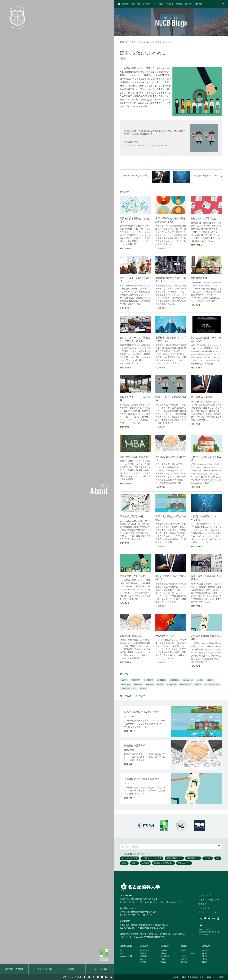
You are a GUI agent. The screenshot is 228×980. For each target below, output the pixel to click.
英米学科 (205, 953)
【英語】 (126, 956)
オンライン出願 (100, 969)
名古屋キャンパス (128, 908)
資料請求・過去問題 (14, 969)
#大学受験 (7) (148, 680)
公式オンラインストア (209, 912)
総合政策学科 (165, 956)
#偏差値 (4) (149, 684)
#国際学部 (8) (136, 680)
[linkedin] (111, 977)
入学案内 (169, 4)
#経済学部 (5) (174, 680)
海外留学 (189, 4)
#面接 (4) (210, 680)
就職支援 (179, 4)
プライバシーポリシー (209, 900)
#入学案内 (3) (172, 684)
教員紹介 (143, 962)
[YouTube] (102, 977)
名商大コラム (144, 42)
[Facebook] (93, 977)
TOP (123, 42)
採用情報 (203, 904)
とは (123, 950)
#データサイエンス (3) (129, 688)
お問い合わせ (205, 908)
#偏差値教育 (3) (185, 684)
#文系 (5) (200, 680)
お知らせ (143, 959)
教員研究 (136, 4)
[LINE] (98, 977)
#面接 (123, 59)
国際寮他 (198, 4)
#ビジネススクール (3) (212, 684)
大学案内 (126, 4)
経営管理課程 (126, 946)
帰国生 (202, 977)
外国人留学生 (193, 977)
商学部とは (185, 950)
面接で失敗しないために (162, 42)
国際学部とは (206, 950)
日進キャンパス (127, 895)
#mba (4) (160, 684)
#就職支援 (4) (126, 684)
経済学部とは (165, 950)
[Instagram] (106, 977)
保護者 (209, 977)
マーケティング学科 (188, 953)
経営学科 (143, 953)
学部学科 (146, 4)
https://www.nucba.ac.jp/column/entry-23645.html (147, 145)
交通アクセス (68, 977)
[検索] (219, 847)
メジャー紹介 (158, 4)
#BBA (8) (124, 680)
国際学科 (205, 956)
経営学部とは (145, 950)
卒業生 (222, 977)
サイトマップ (205, 895)
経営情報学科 (145, 956)
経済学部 (165, 946)
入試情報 (71, 969)
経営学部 (144, 946)
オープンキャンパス (43, 969)
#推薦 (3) (198, 684)
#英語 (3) (143, 688)
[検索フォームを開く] (223, 4)
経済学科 (164, 953)
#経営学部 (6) (161, 680)
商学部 (184, 946)
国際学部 (206, 946)
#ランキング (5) (188, 680)
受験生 (184, 977)
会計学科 (184, 956)
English (78, 977)
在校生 (215, 977)
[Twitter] (89, 977)
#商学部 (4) (138, 684)
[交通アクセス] (85, 977)
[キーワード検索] (168, 847)
